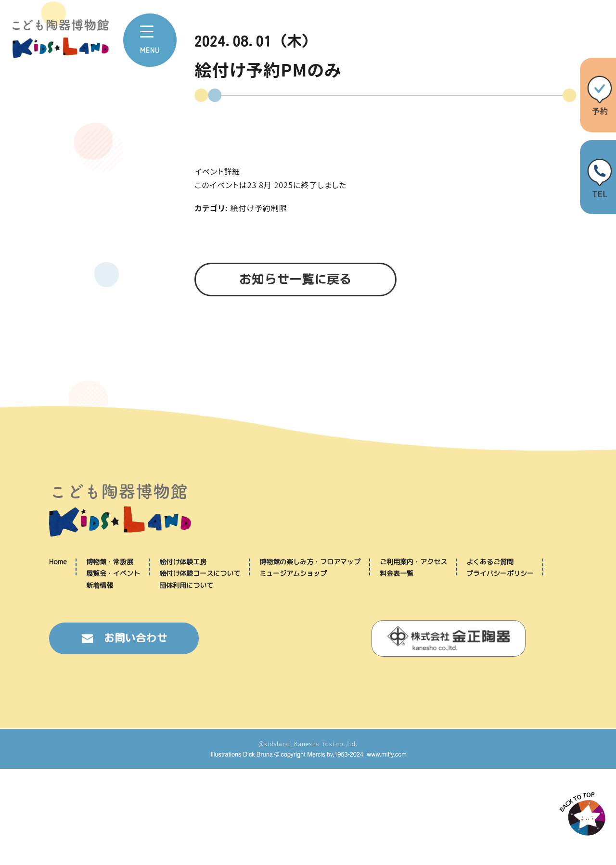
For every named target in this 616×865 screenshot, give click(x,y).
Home (58, 658)
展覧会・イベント (113, 669)
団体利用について (186, 681)
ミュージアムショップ (293, 669)
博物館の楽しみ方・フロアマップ (310, 658)
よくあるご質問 (490, 658)
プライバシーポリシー (500, 669)
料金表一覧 (397, 669)
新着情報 (100, 681)
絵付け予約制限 (259, 208)
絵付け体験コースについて (200, 669)
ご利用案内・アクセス (413, 658)
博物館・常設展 (110, 658)
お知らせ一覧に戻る (295, 279)
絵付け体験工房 (183, 658)
